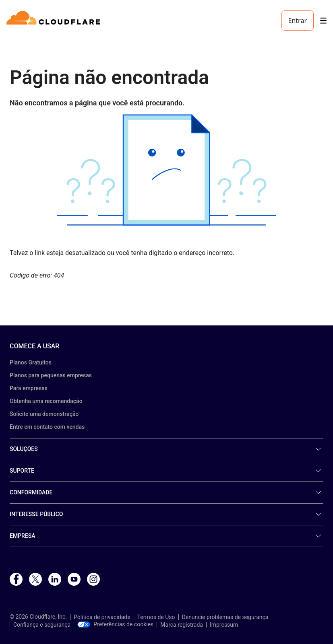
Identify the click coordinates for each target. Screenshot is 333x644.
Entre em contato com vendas (47, 427)
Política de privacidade (102, 617)
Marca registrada (182, 625)
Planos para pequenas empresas (51, 375)
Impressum (224, 625)
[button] (166, 170)
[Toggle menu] (323, 21)
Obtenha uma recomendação (46, 401)
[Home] (55, 21)
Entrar (298, 21)
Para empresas (29, 388)
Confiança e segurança (42, 625)
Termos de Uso (156, 617)
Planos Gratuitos (31, 362)
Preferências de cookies (115, 624)
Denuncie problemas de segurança (225, 617)
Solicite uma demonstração (44, 414)
